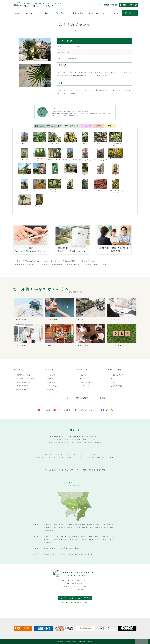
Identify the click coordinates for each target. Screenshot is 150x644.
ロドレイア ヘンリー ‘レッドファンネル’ (116, 186)
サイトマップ (50, 398)
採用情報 (101, 398)
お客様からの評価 (86, 382)
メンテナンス (84, 386)
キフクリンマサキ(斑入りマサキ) (116, 139)
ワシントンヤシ (24, 201)
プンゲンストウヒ (24, 185)
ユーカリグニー (85, 185)
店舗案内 (52, 382)
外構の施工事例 (23, 386)
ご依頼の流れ (116, 382)
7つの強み (83, 375)
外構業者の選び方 (117, 375)
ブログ (51, 390)
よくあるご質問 (116, 386)
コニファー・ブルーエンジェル (70, 155)
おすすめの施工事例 (24, 382)
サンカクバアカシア (116, 154)
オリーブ (24, 138)
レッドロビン (100, 185)
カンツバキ (100, 138)
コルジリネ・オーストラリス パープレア (85, 155)
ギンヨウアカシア (24, 154)
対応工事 (114, 379)
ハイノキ (100, 169)
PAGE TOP (142, 642)
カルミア (85, 138)
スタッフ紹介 (53, 386)
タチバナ (55, 169)
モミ (70, 185)
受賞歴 (82, 379)
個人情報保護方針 (83, 398)
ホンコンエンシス (40, 185)
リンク (66, 398)
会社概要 (52, 379)
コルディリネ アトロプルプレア (100, 155)
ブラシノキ (116, 169)
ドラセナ (85, 169)
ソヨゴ (40, 169)
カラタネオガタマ (70, 138)
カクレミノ (40, 138)
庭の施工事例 (22, 390)
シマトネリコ (24, 169)
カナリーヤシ (55, 138)
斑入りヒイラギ (40, 201)
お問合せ (86, 598)
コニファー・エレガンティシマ (40, 154)
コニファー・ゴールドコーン (55, 155)
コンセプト (52, 375)
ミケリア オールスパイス (55, 185)
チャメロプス (70, 169)
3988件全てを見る (24, 375)
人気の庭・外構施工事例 (26, 379)
